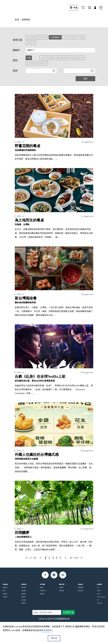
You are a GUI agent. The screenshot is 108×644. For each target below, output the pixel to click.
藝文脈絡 (24, 591)
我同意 (54, 638)
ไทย (98, 600)
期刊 (4, 591)
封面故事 (5, 587)
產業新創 (24, 594)
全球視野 (24, 587)
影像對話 (24, 603)
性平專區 (5, 597)
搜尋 (85, 79)
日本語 (99, 594)
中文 (73, 8)
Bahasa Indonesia (101, 597)
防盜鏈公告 (81, 591)
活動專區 (5, 594)
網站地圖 (61, 591)
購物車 (42, 587)
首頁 (17, 20)
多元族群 (24, 600)
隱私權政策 (81, 587)
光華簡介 (61, 587)
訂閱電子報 (43, 591)
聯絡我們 (42, 594)
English (99, 591)
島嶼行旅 (24, 597)
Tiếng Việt (100, 603)
